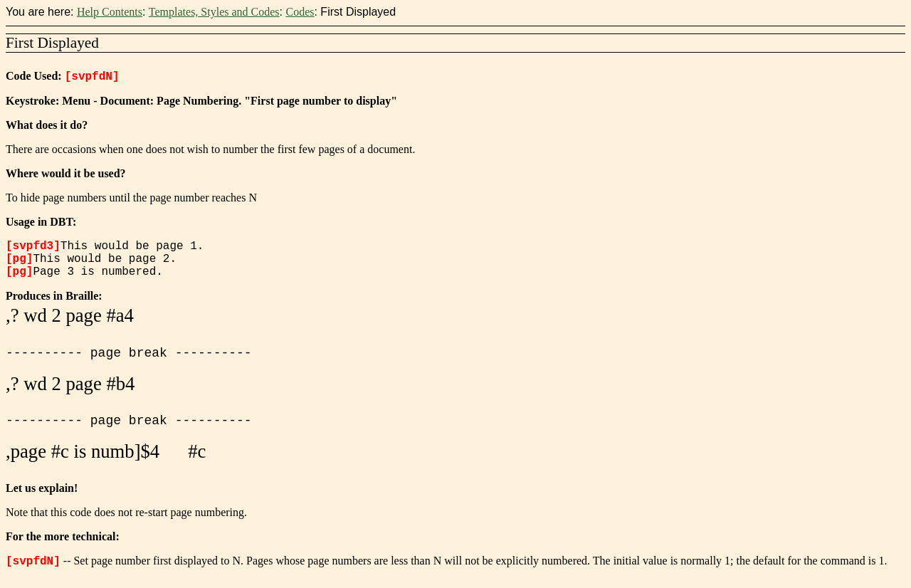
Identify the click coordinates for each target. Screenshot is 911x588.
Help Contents (110, 12)
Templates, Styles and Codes (214, 12)
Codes (300, 12)
